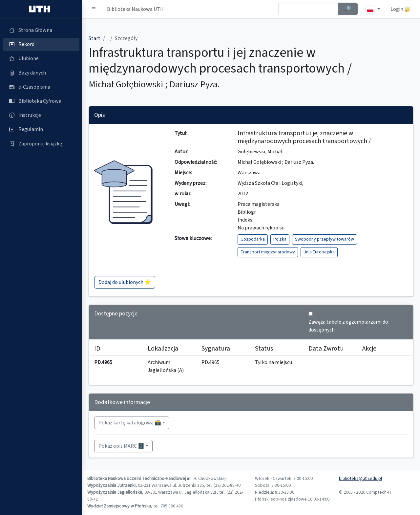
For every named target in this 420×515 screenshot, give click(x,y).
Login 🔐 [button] (401, 9)
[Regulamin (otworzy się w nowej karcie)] (41, 129)
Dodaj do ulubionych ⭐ (125, 282)
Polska (280, 239)
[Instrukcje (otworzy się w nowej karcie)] (41, 115)
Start (94, 38)
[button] (94, 9)
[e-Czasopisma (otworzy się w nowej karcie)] (41, 87)
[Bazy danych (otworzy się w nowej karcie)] (41, 73)
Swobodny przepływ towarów (325, 239)
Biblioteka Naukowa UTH (135, 9)
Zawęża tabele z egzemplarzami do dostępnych (348, 326)
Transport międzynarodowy (268, 252)
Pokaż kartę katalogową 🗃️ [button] (130, 423)
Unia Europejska (319, 252)
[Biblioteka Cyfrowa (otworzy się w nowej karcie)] (41, 101)
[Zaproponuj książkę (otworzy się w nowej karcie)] (41, 144)
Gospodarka (253, 239)
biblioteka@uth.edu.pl (360, 479)
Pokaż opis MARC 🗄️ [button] (121, 446)
